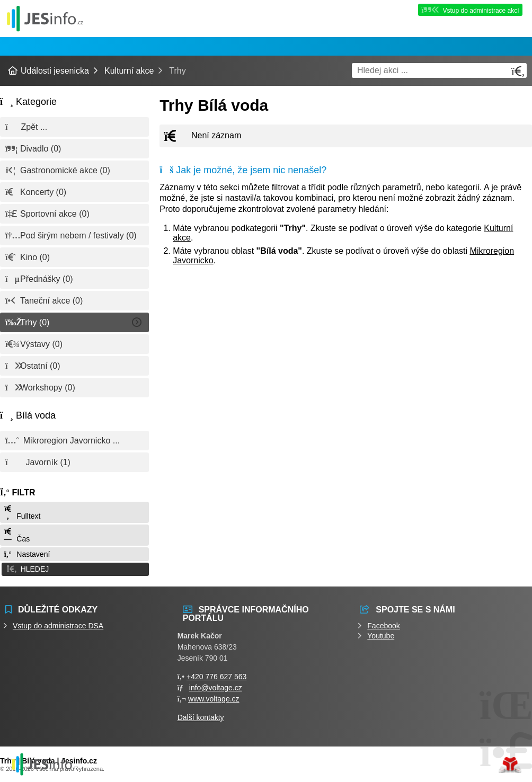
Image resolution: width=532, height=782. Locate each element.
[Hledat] (518, 71)
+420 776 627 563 (216, 676)
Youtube (381, 635)
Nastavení (26, 554)
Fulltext (22, 513)
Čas (16, 535)
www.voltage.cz (214, 698)
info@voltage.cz (216, 687)
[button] (74, 569)
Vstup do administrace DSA (58, 625)
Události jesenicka (45, 18)
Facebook (383, 625)
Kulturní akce (129, 71)
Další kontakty (201, 717)
